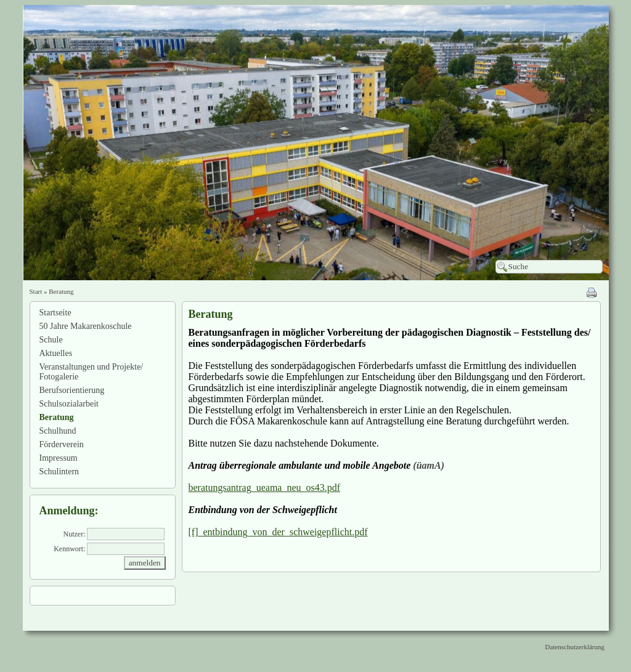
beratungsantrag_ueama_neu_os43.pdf (265, 488)
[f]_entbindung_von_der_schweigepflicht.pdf (278, 532)
